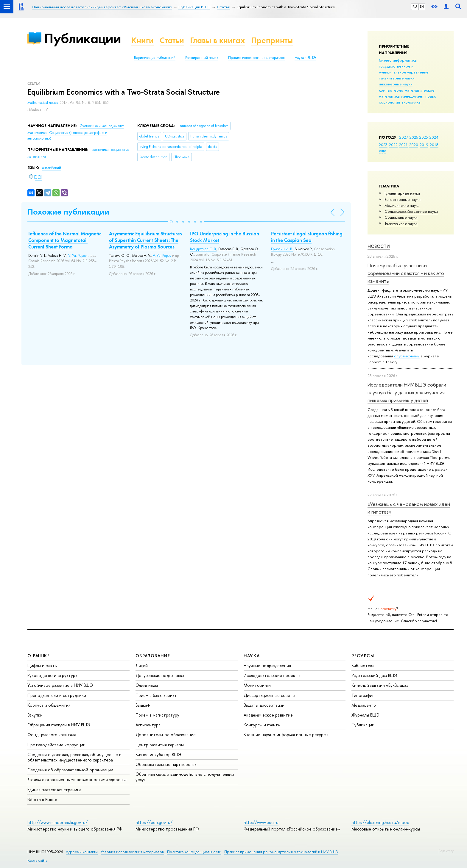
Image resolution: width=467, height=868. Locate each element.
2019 (424, 145)
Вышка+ (143, 705)
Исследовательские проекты (272, 675)
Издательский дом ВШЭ (374, 675)
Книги (143, 40)
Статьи (172, 40)
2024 (434, 137)
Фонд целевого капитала (52, 735)
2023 (383, 145)
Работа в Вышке (42, 799)
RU (415, 7)
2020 (414, 145)
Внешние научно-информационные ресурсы (286, 735)
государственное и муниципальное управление (404, 69)
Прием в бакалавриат (156, 695)
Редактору (446, 851)
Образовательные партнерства (166, 764)
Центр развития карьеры (160, 745)
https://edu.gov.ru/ (154, 822)
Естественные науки (403, 199)
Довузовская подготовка (160, 675)
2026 (414, 137)
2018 (434, 145)
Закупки (35, 715)
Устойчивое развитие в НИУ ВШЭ (60, 685)
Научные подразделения (267, 666)
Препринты (272, 40)
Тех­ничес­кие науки (401, 223)
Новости (379, 246)
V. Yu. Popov (77, 256)
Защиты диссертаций (264, 705)
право (431, 96)
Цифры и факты (42, 666)
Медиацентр (364, 705)
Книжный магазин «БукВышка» (380, 685)
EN (422, 7)
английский (52, 168)
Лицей (142, 666)
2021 (403, 145)
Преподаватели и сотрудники (57, 695)
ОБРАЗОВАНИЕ (153, 656)
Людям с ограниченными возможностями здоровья (77, 779)
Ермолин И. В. (282, 249)
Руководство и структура (52, 675)
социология (389, 102)
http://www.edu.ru (261, 822)
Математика (37, 133)
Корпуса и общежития (49, 705)
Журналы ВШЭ (365, 715)
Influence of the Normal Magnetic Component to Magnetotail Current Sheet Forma (65, 240)
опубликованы (407, 356)
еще (383, 151)
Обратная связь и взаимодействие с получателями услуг (185, 777)
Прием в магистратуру (157, 715)
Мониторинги (257, 685)
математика (389, 96)
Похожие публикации (68, 212)
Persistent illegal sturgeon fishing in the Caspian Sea (307, 237)
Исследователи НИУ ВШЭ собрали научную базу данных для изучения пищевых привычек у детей (407, 392)
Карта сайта (37, 860)
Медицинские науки (402, 205)
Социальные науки (401, 217)
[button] (171, 222)
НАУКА (252, 656)
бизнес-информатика (398, 60)
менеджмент (412, 96)
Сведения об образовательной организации (70, 770)
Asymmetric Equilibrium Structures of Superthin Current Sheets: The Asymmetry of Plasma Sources (145, 240)
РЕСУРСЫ (363, 656)
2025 (424, 137)
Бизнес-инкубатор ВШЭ (158, 754)
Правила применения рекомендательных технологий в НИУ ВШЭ (281, 852)
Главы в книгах (218, 40)
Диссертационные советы (269, 695)
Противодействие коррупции (56, 745)
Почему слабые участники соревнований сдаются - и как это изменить (406, 273)
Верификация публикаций (155, 58)
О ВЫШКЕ (39, 656)
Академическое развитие (268, 715)
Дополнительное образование (166, 735)
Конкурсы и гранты (262, 725)
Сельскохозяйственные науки (411, 211)
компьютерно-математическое (407, 90)
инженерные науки (396, 84)
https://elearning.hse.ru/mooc (380, 822)
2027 (404, 137)
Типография (363, 695)
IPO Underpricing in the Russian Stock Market (225, 237)
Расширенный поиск (202, 58)
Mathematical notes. (43, 103)
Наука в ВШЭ (305, 58)
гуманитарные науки (397, 78)
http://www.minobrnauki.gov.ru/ (57, 822)
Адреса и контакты (82, 852)
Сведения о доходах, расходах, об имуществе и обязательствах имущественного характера (74, 757)
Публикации (82, 38)
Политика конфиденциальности (194, 852)
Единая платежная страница (54, 790)
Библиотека (363, 666)
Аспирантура (148, 725)
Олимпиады (147, 685)
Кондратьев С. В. (203, 249)
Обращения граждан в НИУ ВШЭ (59, 725)
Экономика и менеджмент (102, 126)
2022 (393, 145)
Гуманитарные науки (402, 193)
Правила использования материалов (256, 58)
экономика (411, 102)
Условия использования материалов (132, 852)
